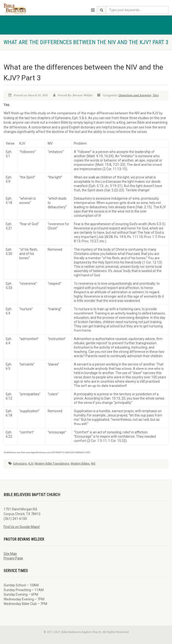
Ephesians (20, 464)
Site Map (10, 554)
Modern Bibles (80, 464)
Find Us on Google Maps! (22, 527)
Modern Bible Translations (52, 464)
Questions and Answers (135, 95)
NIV (93, 464)
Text (156, 95)
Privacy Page (13, 558)
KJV (31, 464)
